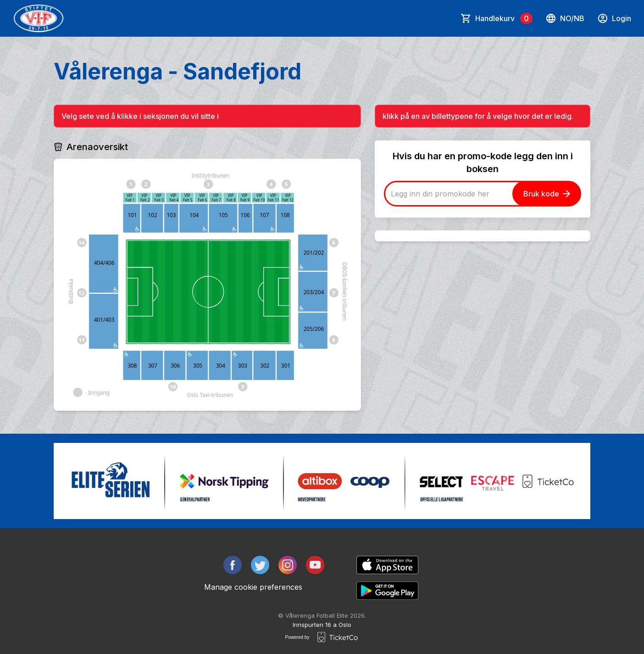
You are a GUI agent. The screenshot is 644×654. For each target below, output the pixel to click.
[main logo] (39, 18)
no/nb (565, 18)
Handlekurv (504, 18)
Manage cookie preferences (253, 587)
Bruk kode (547, 194)
